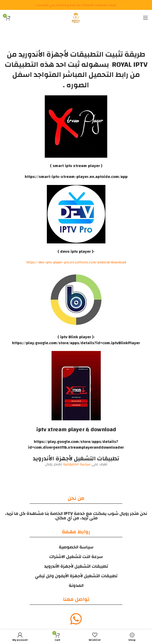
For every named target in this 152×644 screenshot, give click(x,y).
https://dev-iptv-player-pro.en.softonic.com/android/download (76, 262)
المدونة (76, 585)
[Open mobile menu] (145, 18)
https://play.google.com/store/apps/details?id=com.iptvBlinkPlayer (76, 343)
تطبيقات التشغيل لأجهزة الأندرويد (76, 566)
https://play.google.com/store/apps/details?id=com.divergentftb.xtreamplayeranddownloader (76, 444)
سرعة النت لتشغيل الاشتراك (76, 557)
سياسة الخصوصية (77, 464)
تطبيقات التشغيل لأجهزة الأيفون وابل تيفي (76, 576)
